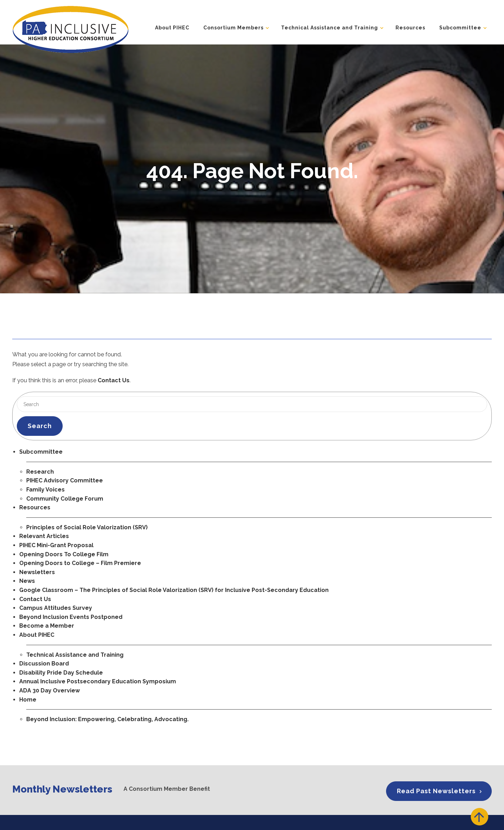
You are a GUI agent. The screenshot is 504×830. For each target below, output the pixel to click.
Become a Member (47, 626)
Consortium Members (233, 28)
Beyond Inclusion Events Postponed (71, 617)
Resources (410, 28)
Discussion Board (44, 664)
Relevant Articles (44, 536)
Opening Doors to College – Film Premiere (80, 563)
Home (28, 700)
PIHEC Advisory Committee (65, 480)
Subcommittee (460, 28)
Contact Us (114, 380)
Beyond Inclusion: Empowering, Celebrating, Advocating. (107, 719)
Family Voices (45, 490)
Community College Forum (65, 499)
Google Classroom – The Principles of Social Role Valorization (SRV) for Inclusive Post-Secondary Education (174, 590)
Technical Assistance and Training (330, 28)
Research (40, 472)
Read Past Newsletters (436, 791)
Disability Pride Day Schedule (61, 673)
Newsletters (37, 572)
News (27, 581)
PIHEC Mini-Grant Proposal (56, 545)
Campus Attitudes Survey (56, 608)
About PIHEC (172, 28)
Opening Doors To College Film (64, 554)
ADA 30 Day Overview (50, 690)
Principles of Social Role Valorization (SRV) (87, 527)
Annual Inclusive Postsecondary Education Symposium (98, 681)
